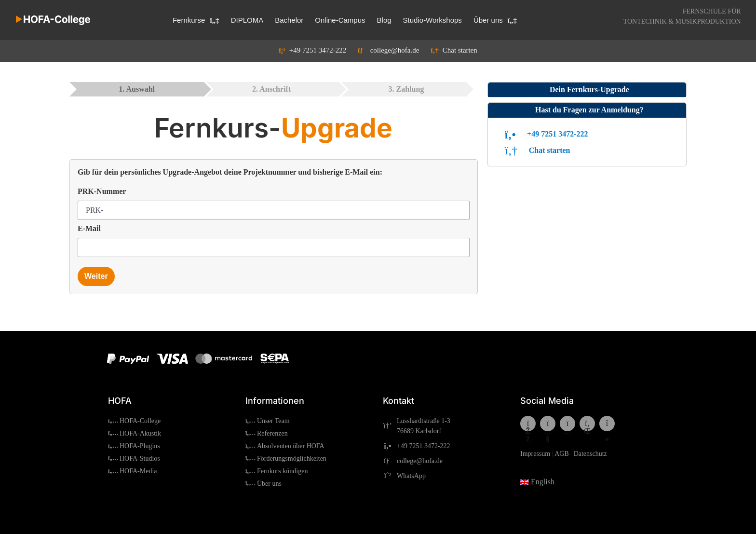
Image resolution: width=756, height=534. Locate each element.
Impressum (535, 454)
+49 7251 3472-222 (312, 50)
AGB (562, 454)
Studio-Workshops (432, 20)
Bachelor (289, 20)
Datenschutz (590, 454)
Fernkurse (196, 20)
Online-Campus (340, 20)
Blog (384, 20)
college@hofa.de (384, 50)
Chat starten (449, 50)
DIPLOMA (247, 20)
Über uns (495, 20)
